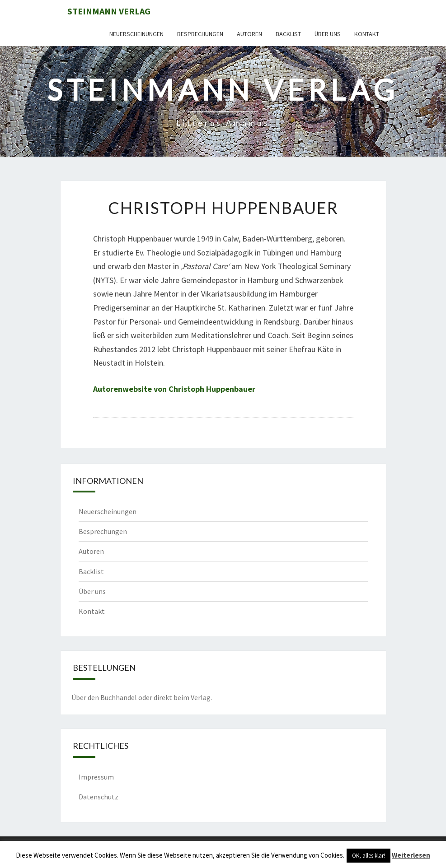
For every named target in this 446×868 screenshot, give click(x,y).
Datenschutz (99, 797)
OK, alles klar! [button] (369, 856)
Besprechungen (200, 34)
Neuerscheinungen (136, 34)
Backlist (288, 34)
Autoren (249, 34)
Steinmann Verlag (109, 11)
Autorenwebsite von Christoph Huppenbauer (174, 389)
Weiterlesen (411, 855)
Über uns (328, 34)
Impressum (96, 777)
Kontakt (367, 34)
